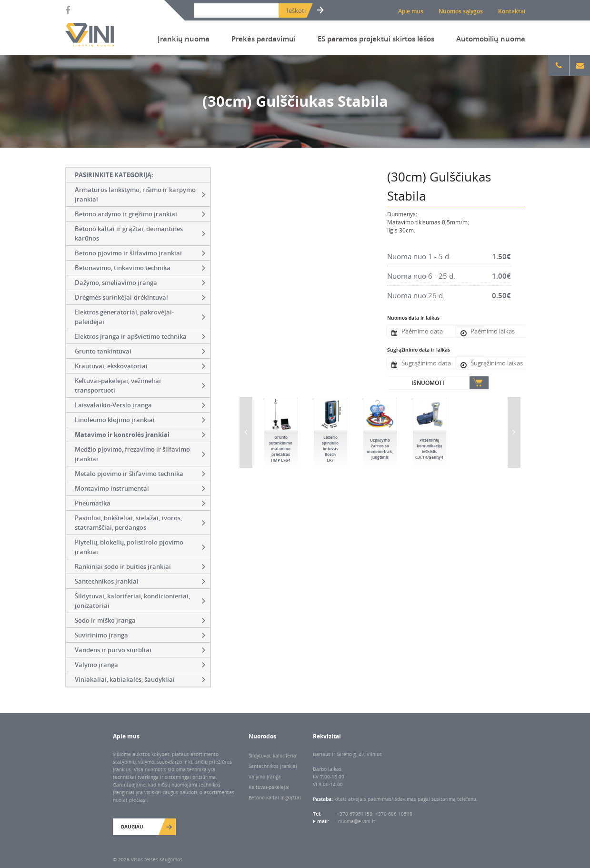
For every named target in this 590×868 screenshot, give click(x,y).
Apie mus (411, 11)
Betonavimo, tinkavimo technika (140, 268)
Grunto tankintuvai (140, 351)
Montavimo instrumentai (140, 488)
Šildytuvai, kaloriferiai (273, 756)
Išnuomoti (428, 383)
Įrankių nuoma (184, 39)
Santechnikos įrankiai (140, 581)
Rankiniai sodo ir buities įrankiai (140, 566)
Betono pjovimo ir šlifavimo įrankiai (140, 253)
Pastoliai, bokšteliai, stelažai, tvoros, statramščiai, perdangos (140, 523)
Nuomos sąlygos (461, 11)
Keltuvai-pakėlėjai (269, 787)
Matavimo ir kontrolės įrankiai (140, 434)
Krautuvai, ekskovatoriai (140, 366)
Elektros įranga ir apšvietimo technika (140, 336)
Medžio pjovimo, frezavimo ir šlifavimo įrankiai (140, 454)
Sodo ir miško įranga (140, 620)
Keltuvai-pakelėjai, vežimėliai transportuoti (140, 385)
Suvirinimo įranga (140, 635)
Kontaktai (512, 11)
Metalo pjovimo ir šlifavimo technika (140, 474)
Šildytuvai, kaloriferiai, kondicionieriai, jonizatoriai (140, 601)
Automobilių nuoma (491, 39)
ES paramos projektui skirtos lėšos (376, 39)
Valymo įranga (140, 665)
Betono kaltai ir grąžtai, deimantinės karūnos (140, 233)
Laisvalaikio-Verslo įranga (140, 405)
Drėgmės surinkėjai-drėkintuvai (140, 297)
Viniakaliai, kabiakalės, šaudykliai (140, 679)
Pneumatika (140, 503)
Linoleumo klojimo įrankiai (140, 420)
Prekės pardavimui (264, 39)
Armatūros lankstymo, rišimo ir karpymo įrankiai (140, 194)
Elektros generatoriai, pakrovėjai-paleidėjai (140, 317)
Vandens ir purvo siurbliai (140, 650)
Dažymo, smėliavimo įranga (140, 283)
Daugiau (132, 827)
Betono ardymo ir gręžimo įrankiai (140, 214)
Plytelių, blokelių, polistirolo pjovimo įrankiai (140, 547)
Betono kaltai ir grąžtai (275, 797)
